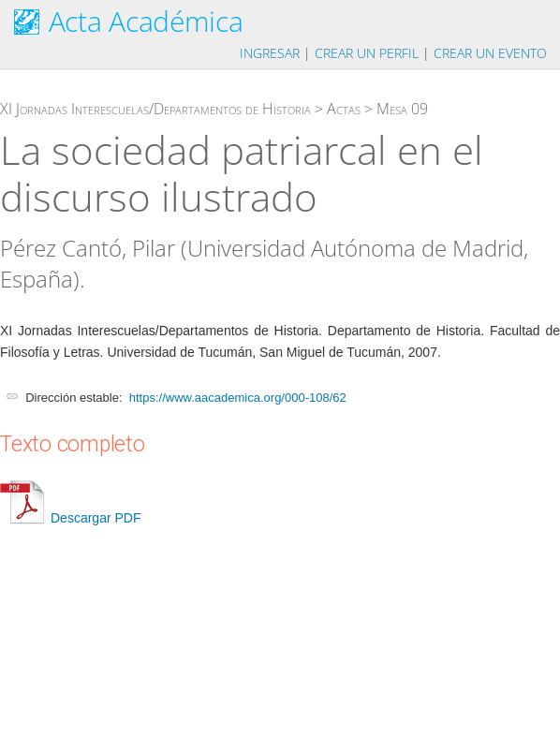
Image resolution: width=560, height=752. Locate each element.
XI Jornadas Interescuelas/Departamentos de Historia (155, 109)
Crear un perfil (367, 53)
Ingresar (270, 53)
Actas (344, 109)
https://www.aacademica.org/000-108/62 (238, 398)
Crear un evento (490, 53)
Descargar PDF (70, 518)
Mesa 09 (402, 109)
